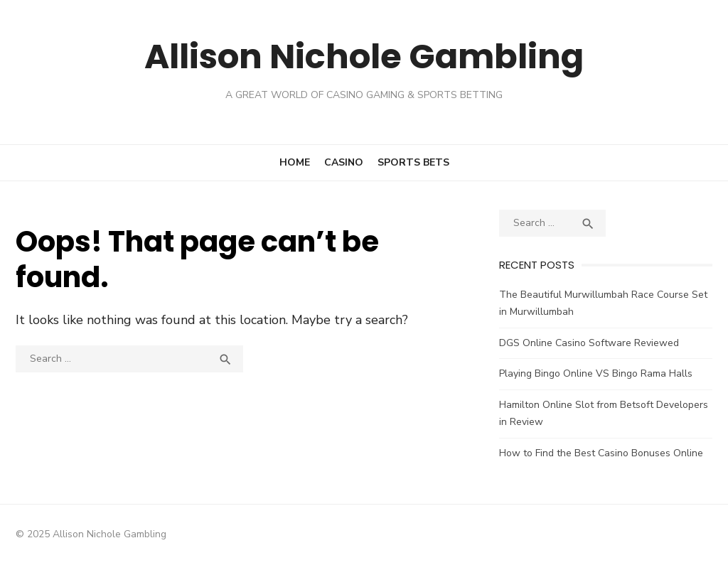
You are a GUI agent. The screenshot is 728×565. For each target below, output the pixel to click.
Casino (344, 162)
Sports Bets (413, 162)
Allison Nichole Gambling (364, 56)
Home (295, 162)
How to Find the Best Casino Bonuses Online (601, 453)
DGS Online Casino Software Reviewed (589, 343)
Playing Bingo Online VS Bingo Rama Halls (596, 373)
